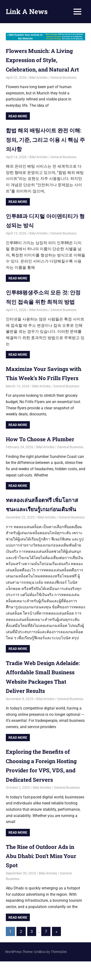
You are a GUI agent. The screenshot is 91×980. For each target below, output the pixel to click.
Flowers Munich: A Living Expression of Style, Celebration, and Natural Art (45, 60)
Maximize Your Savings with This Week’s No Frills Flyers (43, 387)
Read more (18, 116)
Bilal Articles (38, 78)
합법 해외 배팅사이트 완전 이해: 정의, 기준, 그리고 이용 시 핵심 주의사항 (44, 139)
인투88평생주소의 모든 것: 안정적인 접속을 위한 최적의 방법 (44, 302)
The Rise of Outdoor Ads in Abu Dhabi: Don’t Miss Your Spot (44, 874)
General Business (63, 78)
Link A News (27, 11)
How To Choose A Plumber (44, 457)
